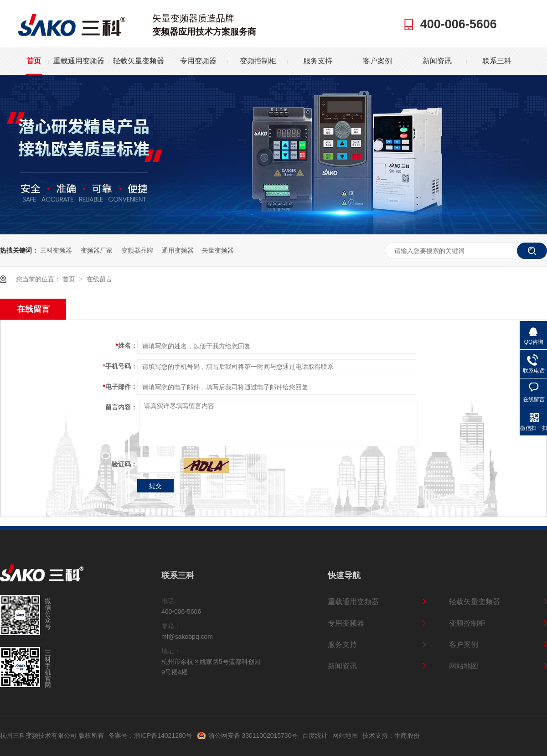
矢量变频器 (218, 250)
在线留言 (99, 279)
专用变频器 (198, 61)
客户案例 (377, 61)
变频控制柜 (258, 61)
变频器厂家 (97, 250)
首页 (34, 61)
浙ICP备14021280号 (163, 735)
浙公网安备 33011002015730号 (253, 735)
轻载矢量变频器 (139, 61)
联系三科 (497, 61)
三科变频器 (56, 250)
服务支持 (318, 61)
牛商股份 (407, 735)
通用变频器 (178, 250)
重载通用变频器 (79, 61)
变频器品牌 (137, 250)
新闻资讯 (437, 61)
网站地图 (464, 666)
